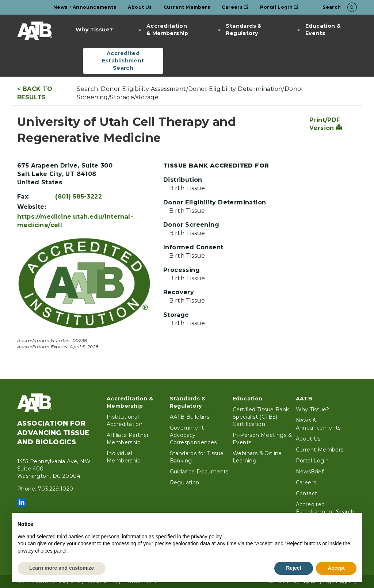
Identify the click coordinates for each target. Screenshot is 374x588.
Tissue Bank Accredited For (216, 166)
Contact (307, 493)
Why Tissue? (94, 30)
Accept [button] (336, 568)
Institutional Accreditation (125, 420)
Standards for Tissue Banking (197, 457)
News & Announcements (318, 424)
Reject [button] (294, 568)
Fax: (24, 197)
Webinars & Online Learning (257, 457)
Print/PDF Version (326, 124)
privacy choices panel (42, 551)
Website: (32, 207)
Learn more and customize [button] (62, 568)
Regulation (185, 483)
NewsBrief (310, 472)
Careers (235, 7)
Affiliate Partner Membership (128, 439)
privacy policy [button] (206, 537)
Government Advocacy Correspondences (193, 435)
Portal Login (279, 7)
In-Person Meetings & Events (262, 439)
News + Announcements (85, 7)
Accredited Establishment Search (123, 61)
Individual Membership (124, 457)
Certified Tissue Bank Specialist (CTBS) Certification (261, 417)
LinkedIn (22, 502)
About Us (140, 7)
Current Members (187, 7)
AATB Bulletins (190, 417)
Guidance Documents (199, 472)
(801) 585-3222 (79, 197)
